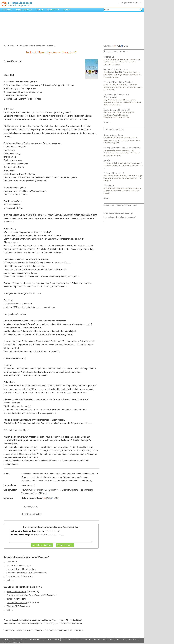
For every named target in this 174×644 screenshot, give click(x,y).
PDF (47, 498)
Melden (39, 514)
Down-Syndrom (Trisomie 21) (20, 576)
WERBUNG (17, 642)
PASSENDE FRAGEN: (114, 130)
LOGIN (121, 3)
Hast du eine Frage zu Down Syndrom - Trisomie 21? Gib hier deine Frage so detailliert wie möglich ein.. (51, 536)
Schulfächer (7, 10)
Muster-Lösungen (24, 10)
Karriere (66, 10)
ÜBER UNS (121, 640)
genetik (10, 599)
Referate (39, 10)
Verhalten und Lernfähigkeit (34, 493)
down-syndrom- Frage (16, 592)
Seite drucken (28, 514)
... (107, 123)
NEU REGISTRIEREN (133, 3)
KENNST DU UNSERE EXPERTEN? (120, 205)
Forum (39, 587)
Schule (7, 45)
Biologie (15, 45)
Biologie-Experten (63, 527)
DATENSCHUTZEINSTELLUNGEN (76, 640)
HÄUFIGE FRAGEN (10, 640)
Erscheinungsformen (71, 490)
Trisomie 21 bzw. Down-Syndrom (21, 569)
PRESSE (6, 642)
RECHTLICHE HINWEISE (32, 640)
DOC (55, 498)
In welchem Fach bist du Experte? (121, 217)
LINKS (111, 640)
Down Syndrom (28, 490)
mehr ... (10, 580)
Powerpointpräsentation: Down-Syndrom (25, 595)
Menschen (24, 45)
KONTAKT (133, 640)
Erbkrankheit (55, 490)
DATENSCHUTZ (52, 640)
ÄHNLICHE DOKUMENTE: (116, 51)
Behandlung (88, 490)
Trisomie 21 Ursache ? (17, 603)
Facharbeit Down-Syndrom (19, 565)
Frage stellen (53, 10)
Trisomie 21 (42, 490)
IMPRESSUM (99, 640)
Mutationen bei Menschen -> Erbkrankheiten (26, 573)
